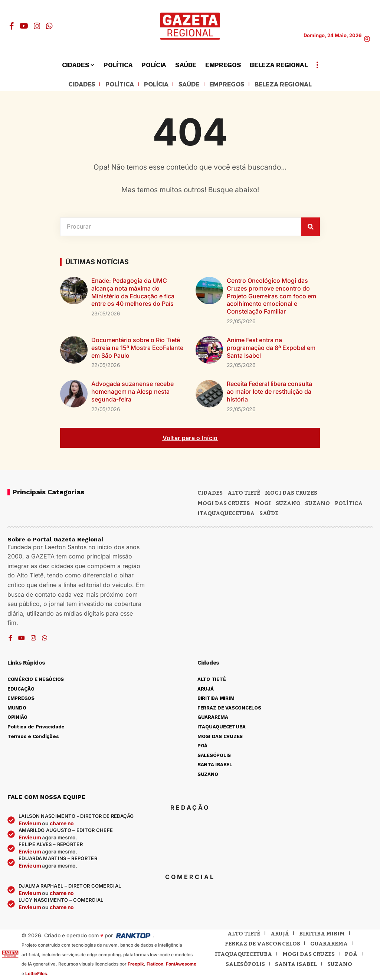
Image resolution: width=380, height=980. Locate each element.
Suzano (288, 504)
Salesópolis (245, 965)
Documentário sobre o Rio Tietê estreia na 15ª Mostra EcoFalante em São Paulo (137, 349)
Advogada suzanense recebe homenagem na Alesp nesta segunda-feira (132, 393)
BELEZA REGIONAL (292, 85)
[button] (367, 39)
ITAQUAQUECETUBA (226, 514)
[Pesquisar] (311, 228)
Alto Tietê (244, 494)
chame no (62, 824)
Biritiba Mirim (322, 934)
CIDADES (71, 85)
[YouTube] (24, 26)
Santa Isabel (296, 965)
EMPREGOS (230, 85)
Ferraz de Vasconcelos (263, 945)
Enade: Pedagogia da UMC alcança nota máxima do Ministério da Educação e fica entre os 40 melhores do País (133, 293)
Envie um (30, 824)
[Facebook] (12, 26)
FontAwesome (181, 965)
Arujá (280, 934)
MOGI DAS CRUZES (291, 494)
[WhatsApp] (49, 26)
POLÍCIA (153, 85)
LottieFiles (36, 974)
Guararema (329, 945)
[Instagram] (37, 26)
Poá (351, 955)
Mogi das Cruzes (224, 504)
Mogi (263, 504)
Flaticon (155, 965)
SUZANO (317, 504)
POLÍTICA (113, 85)
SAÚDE (188, 85)
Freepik (136, 965)
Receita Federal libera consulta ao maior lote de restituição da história (269, 393)
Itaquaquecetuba (243, 955)
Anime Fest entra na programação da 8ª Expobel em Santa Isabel (271, 349)
